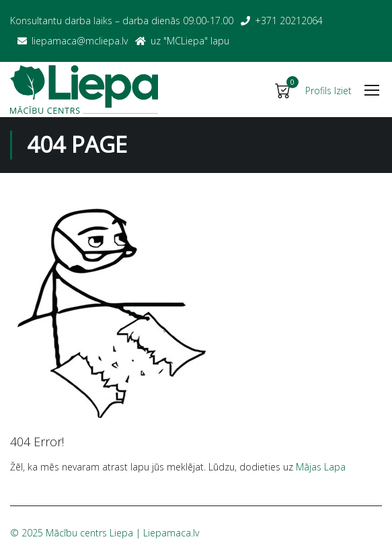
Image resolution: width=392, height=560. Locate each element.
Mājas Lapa (321, 467)
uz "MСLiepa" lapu (190, 41)
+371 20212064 (289, 21)
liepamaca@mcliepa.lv (80, 41)
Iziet (343, 91)
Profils (318, 91)
